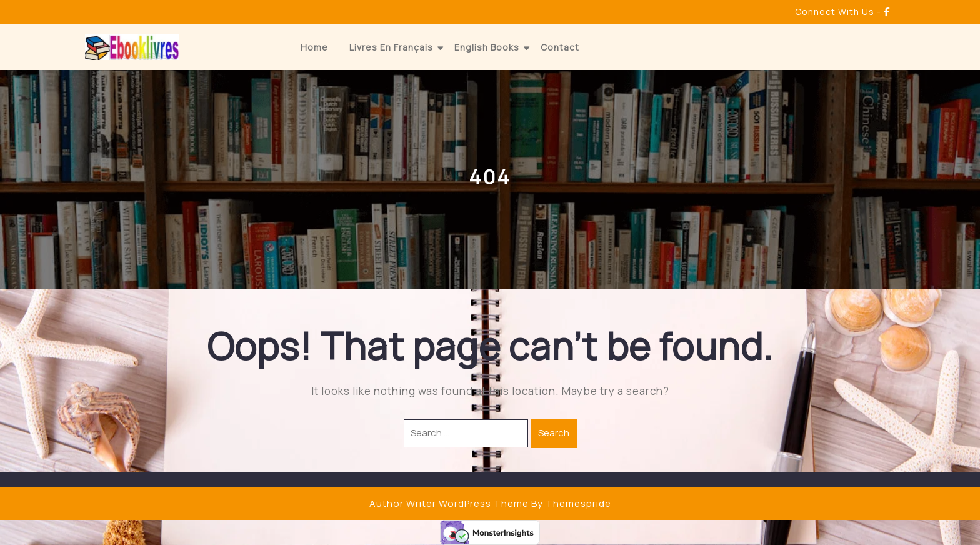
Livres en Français (391, 47)
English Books (487, 47)
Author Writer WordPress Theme (449, 503)
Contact (560, 47)
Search (554, 433)
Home (314, 47)
